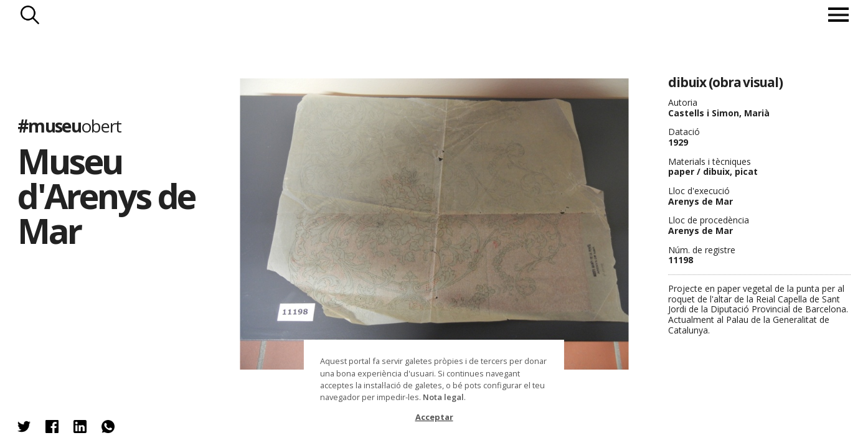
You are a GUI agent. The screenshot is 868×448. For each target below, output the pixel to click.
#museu (69, 126)
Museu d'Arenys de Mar (106, 196)
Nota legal (443, 397)
